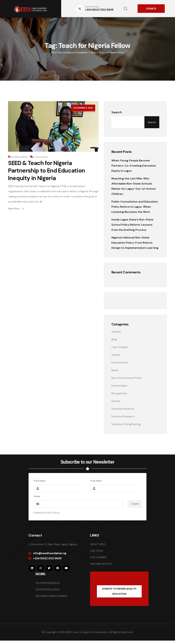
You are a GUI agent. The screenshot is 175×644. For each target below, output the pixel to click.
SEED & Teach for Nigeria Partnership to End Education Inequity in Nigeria (46, 171)
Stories (116, 401)
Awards (116, 332)
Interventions (120, 362)
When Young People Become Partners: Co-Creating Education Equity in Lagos (134, 166)
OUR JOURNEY (98, 557)
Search (117, 112)
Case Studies (120, 347)
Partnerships (119, 386)
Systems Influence (123, 409)
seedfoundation (20, 157)
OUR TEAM (96, 551)
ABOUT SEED (98, 544)
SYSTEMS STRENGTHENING (51, 596)
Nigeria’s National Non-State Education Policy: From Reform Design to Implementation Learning (135, 243)
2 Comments (40, 157)
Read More (16, 209)
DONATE (151, 9)
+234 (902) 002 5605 (99, 10)
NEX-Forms (53, 513)
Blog (114, 339)
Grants (116, 355)
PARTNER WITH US (101, 564)
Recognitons (119, 393)
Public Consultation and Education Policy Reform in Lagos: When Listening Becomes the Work (135, 207)
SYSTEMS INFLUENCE (48, 589)
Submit (133, 504)
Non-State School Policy (127, 378)
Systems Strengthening (126, 424)
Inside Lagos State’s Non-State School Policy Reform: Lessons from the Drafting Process (132, 225)
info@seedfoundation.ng (50, 553)
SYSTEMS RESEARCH (48, 583)
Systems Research (123, 416)
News (115, 370)
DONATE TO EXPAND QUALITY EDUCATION (119, 591)
